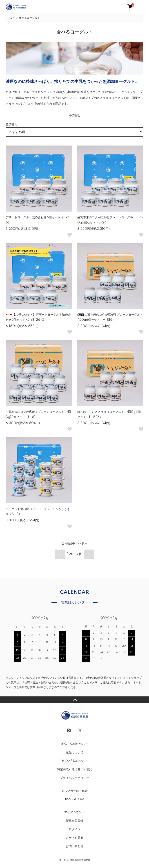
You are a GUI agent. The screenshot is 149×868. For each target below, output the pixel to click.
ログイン (75, 829)
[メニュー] (142, 7)
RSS (68, 799)
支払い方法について (74, 761)
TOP (11, 18)
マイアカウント (74, 812)
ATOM (79, 799)
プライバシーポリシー (75, 778)
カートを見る (75, 838)
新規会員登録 (75, 821)
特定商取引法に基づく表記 (75, 769)
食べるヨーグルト (29, 18)
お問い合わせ (75, 846)
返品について (75, 753)
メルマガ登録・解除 (74, 791)
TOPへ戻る (74, 700)
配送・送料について (74, 744)
